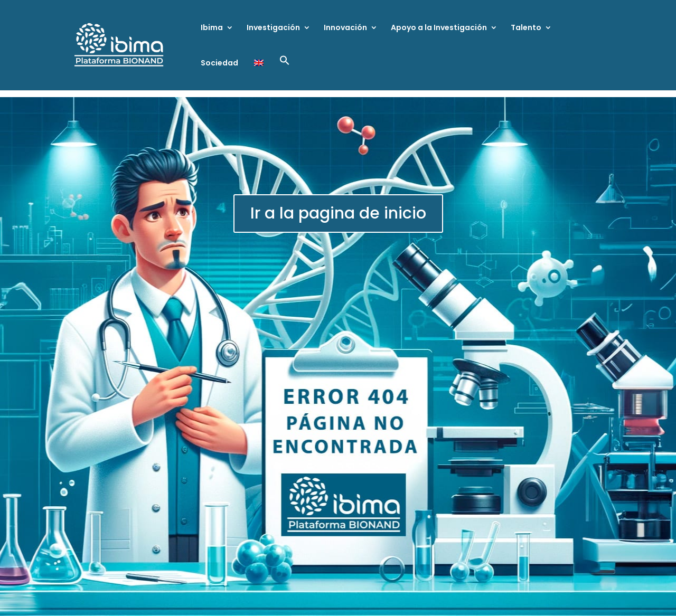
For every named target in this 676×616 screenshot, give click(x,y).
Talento (526, 28)
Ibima (212, 28)
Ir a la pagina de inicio (338, 213)
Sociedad (219, 64)
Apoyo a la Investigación (439, 28)
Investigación (273, 28)
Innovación (345, 28)
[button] (285, 73)
